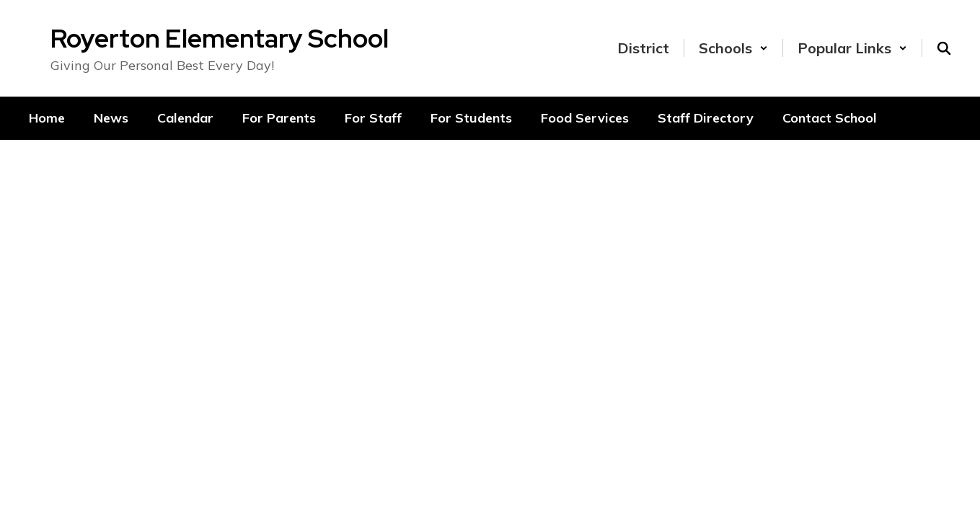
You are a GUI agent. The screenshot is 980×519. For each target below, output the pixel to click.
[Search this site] (944, 48)
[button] (733, 48)
